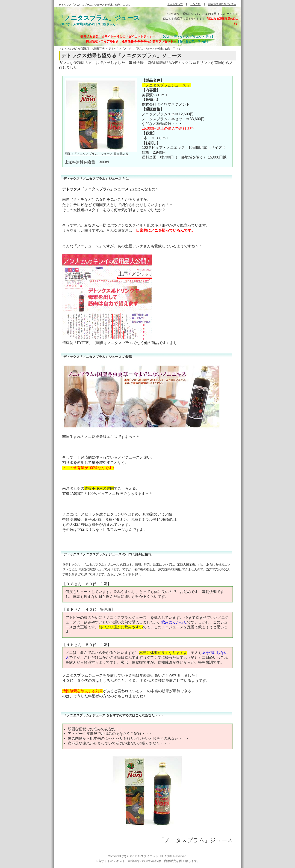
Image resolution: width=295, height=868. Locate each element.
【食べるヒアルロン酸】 (193, 41)
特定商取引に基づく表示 (222, 4)
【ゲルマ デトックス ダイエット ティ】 (188, 37)
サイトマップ (175, 4)
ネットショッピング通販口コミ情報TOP (82, 48)
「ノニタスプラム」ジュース (196, 840)
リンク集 (195, 4)
